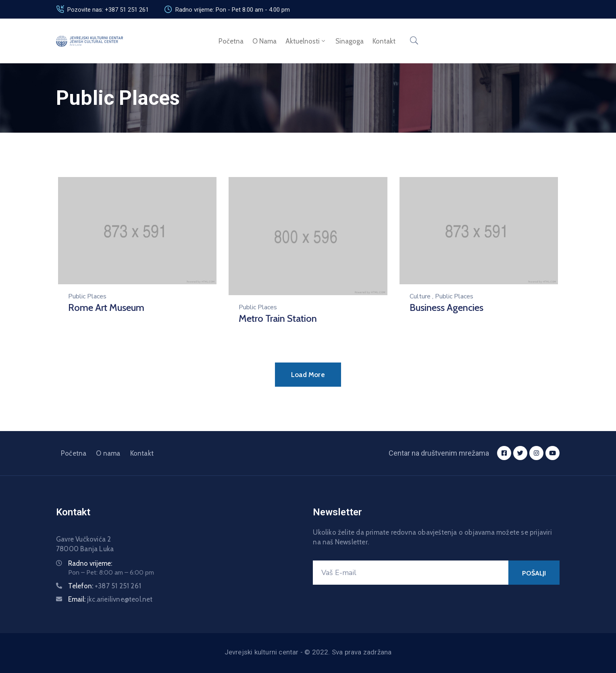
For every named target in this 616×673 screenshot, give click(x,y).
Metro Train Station (278, 318)
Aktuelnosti (306, 41)
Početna (231, 41)
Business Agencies (446, 307)
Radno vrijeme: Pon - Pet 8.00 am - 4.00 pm (233, 10)
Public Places (87, 296)
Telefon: (105, 586)
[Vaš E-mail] (410, 573)
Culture (420, 296)
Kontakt (384, 41)
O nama (264, 41)
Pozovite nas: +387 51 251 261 (108, 10)
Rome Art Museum (106, 307)
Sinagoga (350, 41)
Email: (110, 599)
